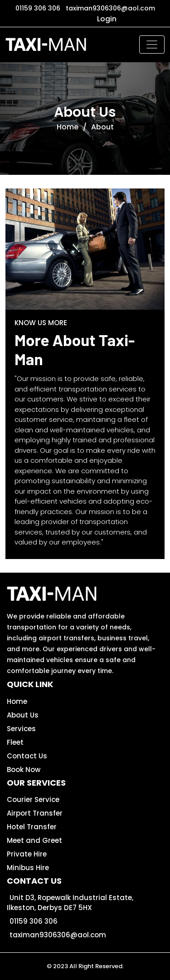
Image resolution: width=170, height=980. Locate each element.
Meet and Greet (34, 840)
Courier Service (33, 799)
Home (68, 127)
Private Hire (27, 854)
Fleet (15, 742)
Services (21, 729)
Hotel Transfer (32, 827)
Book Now (24, 770)
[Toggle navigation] (152, 45)
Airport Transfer (35, 813)
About (102, 127)
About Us (23, 715)
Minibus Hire (28, 868)
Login (107, 19)
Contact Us (27, 756)
